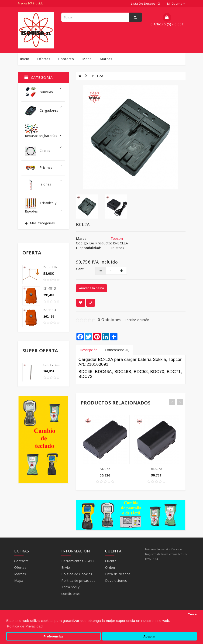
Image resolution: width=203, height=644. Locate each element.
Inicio (25, 59)
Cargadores (43, 111)
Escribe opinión (137, 320)
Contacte (22, 561)
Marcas (106, 59)
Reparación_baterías (43, 131)
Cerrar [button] (193, 614)
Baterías (43, 92)
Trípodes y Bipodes (43, 206)
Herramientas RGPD (78, 561)
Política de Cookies (77, 574)
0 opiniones (110, 320)
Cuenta (111, 561)
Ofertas (44, 59)
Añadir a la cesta (91, 288)
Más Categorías (42, 223)
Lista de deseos (118, 574)
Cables (43, 151)
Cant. (80, 269)
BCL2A (98, 76)
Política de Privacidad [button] (25, 626)
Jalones (43, 185)
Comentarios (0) (117, 350)
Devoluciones (116, 581)
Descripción (89, 350)
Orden (110, 567)
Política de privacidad (78, 581)
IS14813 (50, 288)
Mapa (87, 59)
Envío (66, 567)
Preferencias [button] (54, 636)
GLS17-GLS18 (54, 365)
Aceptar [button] (150, 636)
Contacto (66, 59)
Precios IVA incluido (31, 3)
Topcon (117, 238)
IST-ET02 (51, 267)
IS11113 (50, 310)
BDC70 (156, 469)
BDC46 (105, 469)
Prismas (43, 168)
